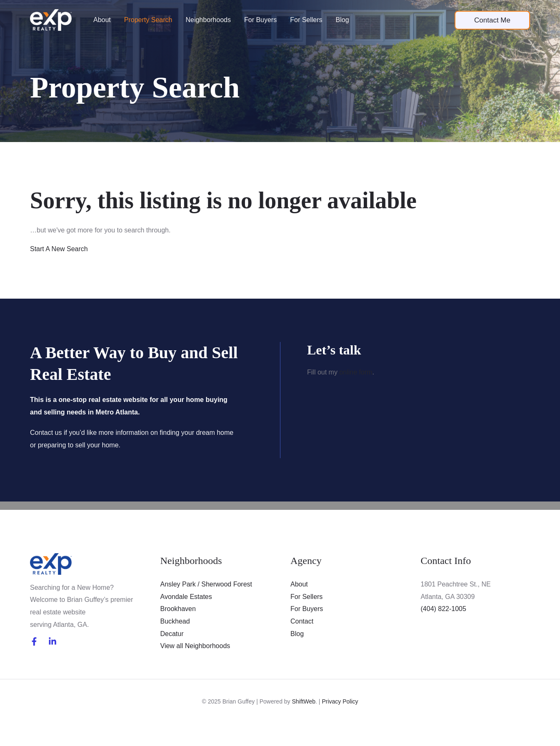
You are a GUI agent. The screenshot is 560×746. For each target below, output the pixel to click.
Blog (342, 20)
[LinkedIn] (52, 641)
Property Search (148, 20)
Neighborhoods (208, 20)
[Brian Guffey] (51, 19)
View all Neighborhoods (195, 646)
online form (356, 372)
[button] (492, 20)
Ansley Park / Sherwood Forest (206, 584)
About (102, 20)
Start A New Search (59, 249)
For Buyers (260, 20)
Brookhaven (178, 609)
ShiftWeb (304, 701)
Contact (302, 621)
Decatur (172, 634)
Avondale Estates (186, 597)
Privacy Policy (340, 701)
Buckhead (175, 621)
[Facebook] (34, 641)
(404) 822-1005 (444, 609)
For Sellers (306, 20)
